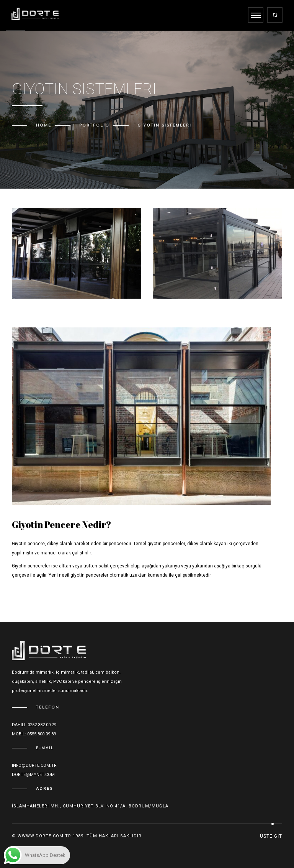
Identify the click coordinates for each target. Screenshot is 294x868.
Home (44, 125)
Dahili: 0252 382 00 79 (34, 725)
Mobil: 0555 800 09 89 (34, 734)
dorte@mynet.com (33, 775)
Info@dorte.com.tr (34, 765)
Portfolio (94, 125)
